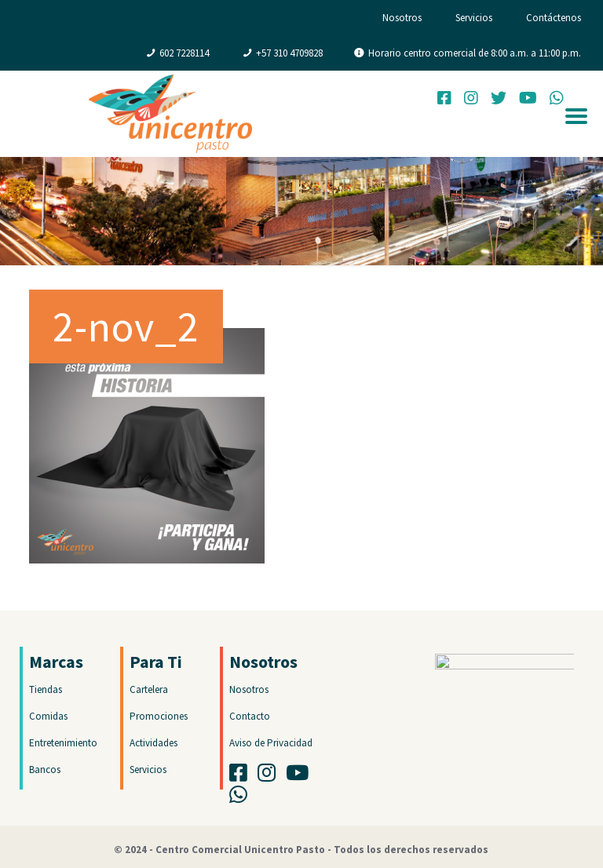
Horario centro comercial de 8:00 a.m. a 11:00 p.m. (475, 53)
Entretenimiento (63, 743)
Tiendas (46, 689)
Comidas (48, 716)
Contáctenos (554, 18)
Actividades (153, 743)
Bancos (45, 770)
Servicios (474, 18)
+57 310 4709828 (289, 53)
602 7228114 (184, 53)
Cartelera (149, 689)
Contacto (250, 716)
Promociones (159, 716)
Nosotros (402, 18)
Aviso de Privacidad (271, 743)
